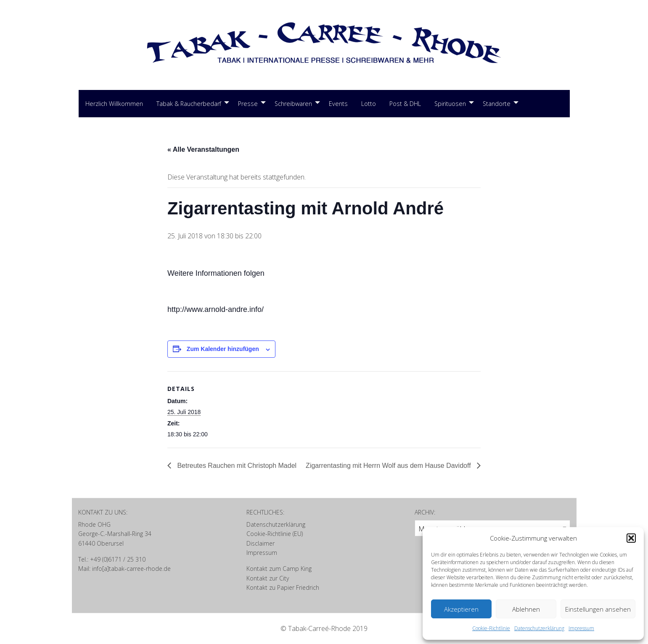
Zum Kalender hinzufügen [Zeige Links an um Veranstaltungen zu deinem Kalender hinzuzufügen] (223, 349)
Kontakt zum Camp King (279, 569)
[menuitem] (114, 104)
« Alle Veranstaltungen (203, 149)
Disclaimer (261, 543)
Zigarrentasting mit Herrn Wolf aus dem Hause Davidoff (389, 466)
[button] (631, 538)
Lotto (369, 104)
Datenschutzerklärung (539, 628)
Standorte (497, 104)
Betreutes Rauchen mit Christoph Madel (236, 466)
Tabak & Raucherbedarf (189, 104)
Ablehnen (526, 609)
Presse (248, 104)
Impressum (581, 628)
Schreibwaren (293, 104)
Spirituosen (450, 104)
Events (338, 104)
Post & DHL (405, 104)
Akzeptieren (461, 609)
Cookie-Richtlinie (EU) (275, 534)
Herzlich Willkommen (114, 104)
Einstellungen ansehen (598, 609)
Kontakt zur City (268, 578)
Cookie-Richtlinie (491, 628)
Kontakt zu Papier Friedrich (283, 587)
